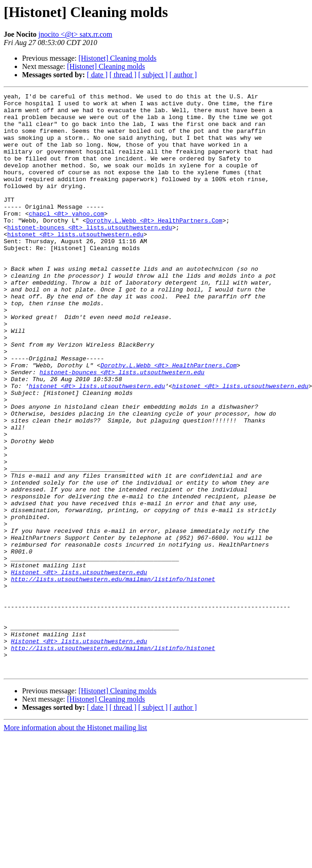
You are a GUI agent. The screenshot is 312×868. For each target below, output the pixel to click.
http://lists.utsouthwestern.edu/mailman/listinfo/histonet (113, 677)
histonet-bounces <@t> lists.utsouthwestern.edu (90, 255)
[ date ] (97, 75)
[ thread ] (123, 75)
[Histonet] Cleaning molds (118, 58)
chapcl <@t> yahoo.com (67, 238)
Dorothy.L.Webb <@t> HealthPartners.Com (154, 246)
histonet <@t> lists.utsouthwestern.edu (75, 263)
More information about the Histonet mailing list (75, 843)
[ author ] (183, 75)
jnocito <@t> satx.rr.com (76, 34)
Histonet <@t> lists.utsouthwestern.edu (79, 668)
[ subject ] (153, 75)
